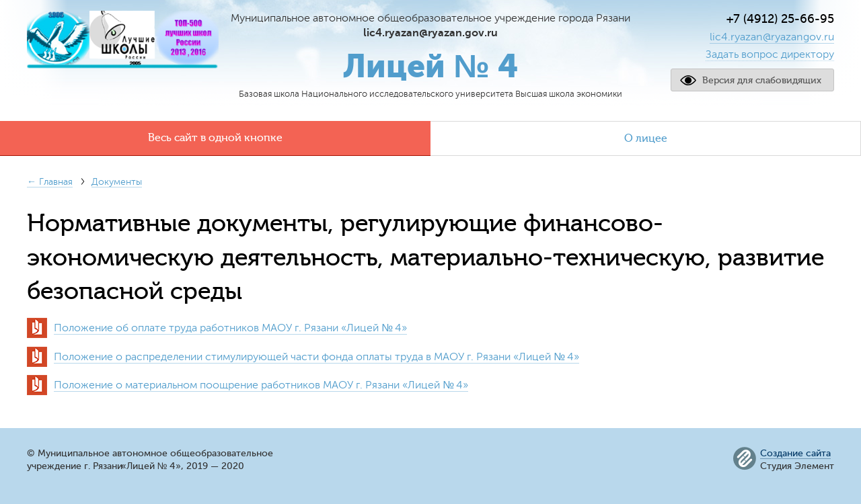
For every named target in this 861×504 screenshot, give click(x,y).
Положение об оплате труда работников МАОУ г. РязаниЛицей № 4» (230, 328)
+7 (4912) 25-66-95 (780, 19)
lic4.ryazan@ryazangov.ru (772, 37)
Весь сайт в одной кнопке (215, 138)
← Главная (50, 182)
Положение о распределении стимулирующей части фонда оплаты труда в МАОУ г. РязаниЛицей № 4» (316, 357)
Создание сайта (795, 454)
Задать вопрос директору (770, 54)
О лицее (646, 138)
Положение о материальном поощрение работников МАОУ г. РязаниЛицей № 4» (261, 385)
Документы (117, 182)
